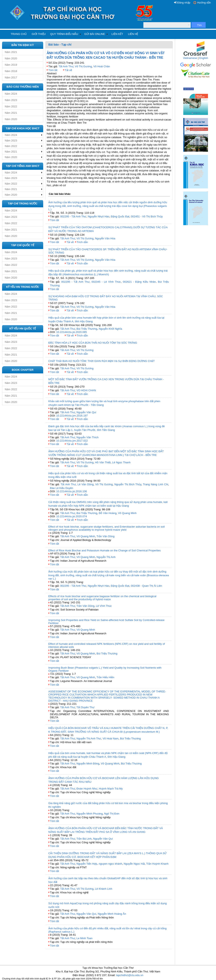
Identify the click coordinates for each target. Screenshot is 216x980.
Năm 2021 (11, 52)
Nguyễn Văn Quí (86, 412)
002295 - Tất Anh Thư (73, 216)
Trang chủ (19, 34)
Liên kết (117, 34)
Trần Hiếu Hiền (105, 677)
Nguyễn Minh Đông (88, 764)
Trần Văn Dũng (105, 536)
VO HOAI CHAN (86, 390)
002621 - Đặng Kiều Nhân (139, 282)
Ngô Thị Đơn (112, 814)
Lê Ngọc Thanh (121, 462)
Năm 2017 (11, 77)
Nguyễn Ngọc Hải (134, 864)
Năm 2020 (11, 58)
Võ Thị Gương (83, 66)
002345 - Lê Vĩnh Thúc (106, 282)
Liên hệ (133, 34)
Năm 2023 (11, 100)
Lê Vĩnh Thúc (104, 606)
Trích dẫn (82, 242)
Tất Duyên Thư (85, 707)
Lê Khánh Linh (104, 889)
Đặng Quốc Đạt (120, 216)
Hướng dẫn (204, 3)
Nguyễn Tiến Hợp (87, 864)
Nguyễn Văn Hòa (105, 238)
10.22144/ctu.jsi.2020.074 (71, 516)
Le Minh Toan (85, 938)
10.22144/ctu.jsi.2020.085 (71, 332)
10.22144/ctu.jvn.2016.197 (72, 416)
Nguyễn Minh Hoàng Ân (112, 914)
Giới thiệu (39, 34)
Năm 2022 (11, 106)
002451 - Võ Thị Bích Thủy (147, 216)
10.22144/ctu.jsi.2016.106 (71, 491)
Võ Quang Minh (127, 513)
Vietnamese (190, 58)
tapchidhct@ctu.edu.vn (130, 975)
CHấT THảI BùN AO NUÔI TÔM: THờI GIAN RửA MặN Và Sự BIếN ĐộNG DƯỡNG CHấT (102, 361)
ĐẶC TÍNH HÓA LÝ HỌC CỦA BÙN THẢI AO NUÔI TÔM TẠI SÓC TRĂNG (93, 343)
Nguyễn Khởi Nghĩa (110, 329)
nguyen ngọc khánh (110, 864)
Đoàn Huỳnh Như (87, 789)
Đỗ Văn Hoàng (108, 513)
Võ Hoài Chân (102, 66)
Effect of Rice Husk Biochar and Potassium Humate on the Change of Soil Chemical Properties (105, 550)
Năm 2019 (11, 65)
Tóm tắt (53, 70)
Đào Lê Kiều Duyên (62, 488)
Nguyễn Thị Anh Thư (89, 738)
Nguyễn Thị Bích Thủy (128, 484)
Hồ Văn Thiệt (103, 462)
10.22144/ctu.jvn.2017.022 (72, 441)
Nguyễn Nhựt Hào (99, 216)
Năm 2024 (11, 94)
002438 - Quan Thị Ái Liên (146, 586)
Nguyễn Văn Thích (88, 437)
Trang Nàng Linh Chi (156, 484)
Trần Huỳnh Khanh (157, 864)
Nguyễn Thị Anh (106, 557)
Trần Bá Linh (84, 839)
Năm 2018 (11, 71)
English (204, 58)
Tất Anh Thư (66, 66)
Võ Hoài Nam (111, 738)
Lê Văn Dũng (86, 484)
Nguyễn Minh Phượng (90, 814)
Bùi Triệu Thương (87, 329)
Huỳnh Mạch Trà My (111, 789)
